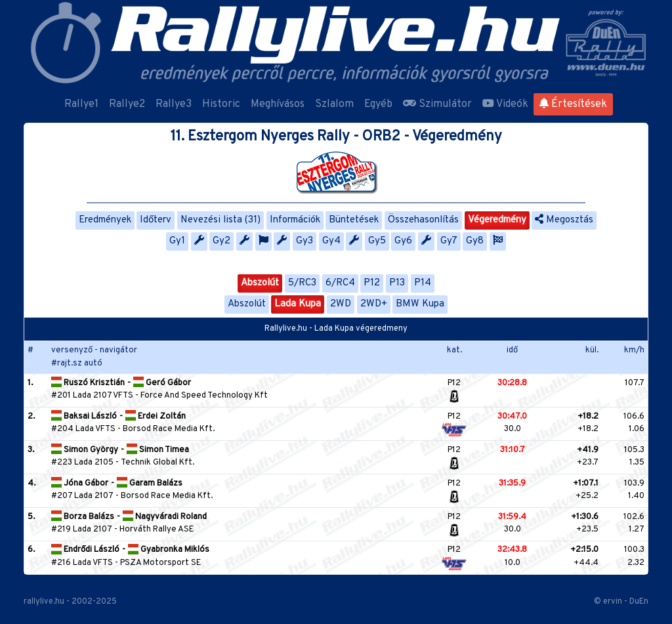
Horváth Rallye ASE (157, 530)
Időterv (156, 220)
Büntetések (354, 220)
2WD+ (374, 304)
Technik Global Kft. (157, 463)
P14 (423, 283)
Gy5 (377, 241)
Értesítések (573, 104)
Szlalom (334, 104)
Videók (505, 104)
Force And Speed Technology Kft (204, 396)
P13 (397, 283)
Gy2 (221, 241)
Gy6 (403, 241)
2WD (341, 304)
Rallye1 (81, 104)
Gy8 (475, 241)
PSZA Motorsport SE (160, 563)
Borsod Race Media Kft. (169, 429)
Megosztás (564, 220)
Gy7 (449, 241)
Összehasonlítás (423, 220)
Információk (295, 220)
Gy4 (331, 241)
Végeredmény (497, 220)
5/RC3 (302, 283)
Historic (221, 104)
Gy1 (177, 241)
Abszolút (260, 283)
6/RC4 (340, 283)
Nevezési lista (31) (220, 220)
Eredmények (105, 220)
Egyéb (378, 104)
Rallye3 (174, 104)
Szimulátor (437, 104)
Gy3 (304, 241)
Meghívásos (278, 104)
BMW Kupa (420, 304)
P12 (372, 283)
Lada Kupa (298, 304)
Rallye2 (127, 104)
